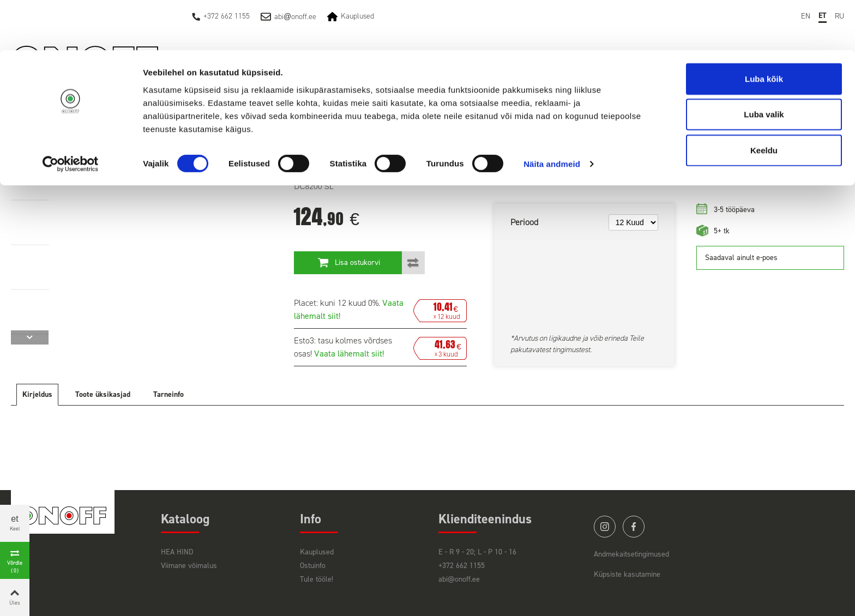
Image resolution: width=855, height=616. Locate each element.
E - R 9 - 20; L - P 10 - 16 (477, 552)
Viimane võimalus (189, 566)
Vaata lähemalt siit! (349, 354)
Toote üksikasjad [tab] (103, 394)
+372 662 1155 (462, 566)
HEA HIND (177, 552)
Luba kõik (764, 29)
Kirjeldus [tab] (37, 394)
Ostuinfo (313, 566)
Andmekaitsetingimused (631, 554)
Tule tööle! (317, 579)
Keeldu (764, 100)
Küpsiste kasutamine (627, 574)
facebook (634, 527)
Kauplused (317, 552)
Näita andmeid (552, 114)
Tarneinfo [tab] (168, 394)
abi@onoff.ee (459, 579)
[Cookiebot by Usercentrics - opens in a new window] (71, 114)
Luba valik (764, 65)
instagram (605, 527)
